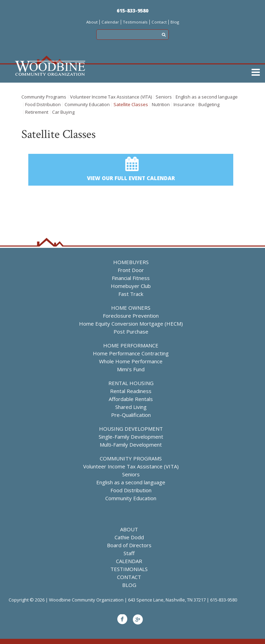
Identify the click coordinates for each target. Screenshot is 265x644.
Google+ (138, 619)
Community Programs (44, 97)
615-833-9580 (132, 11)
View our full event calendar (131, 178)
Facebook (122, 619)
